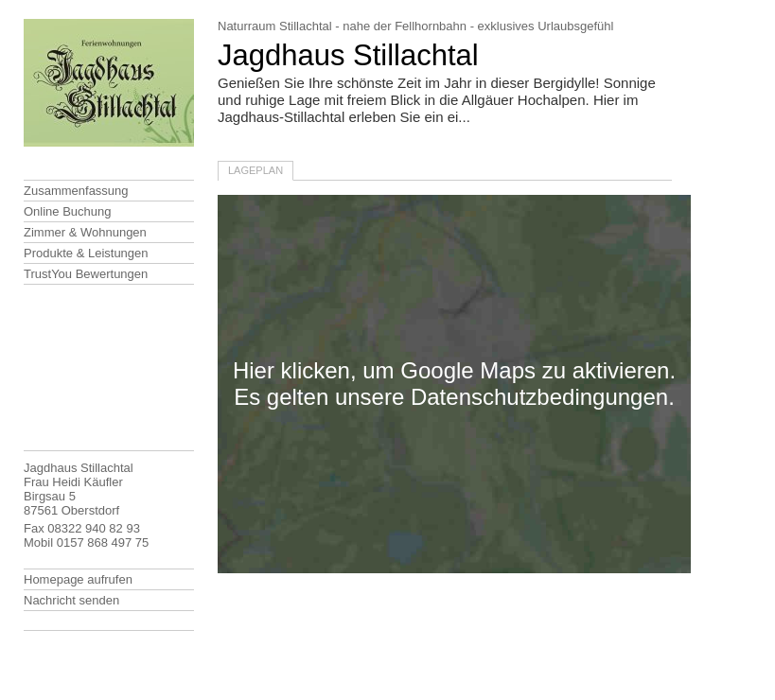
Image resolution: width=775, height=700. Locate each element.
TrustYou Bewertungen (86, 274)
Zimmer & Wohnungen (85, 232)
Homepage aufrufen (78, 579)
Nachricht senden (71, 600)
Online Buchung (68, 211)
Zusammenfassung (76, 191)
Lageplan (255, 170)
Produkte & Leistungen (86, 253)
